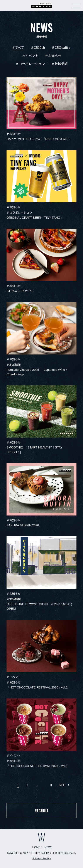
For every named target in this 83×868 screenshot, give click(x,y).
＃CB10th (38, 48)
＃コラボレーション (30, 64)
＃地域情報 (60, 64)
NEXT (63, 785)
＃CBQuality (61, 48)
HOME (36, 847)
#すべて (18, 48)
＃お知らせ (53, 56)
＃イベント (30, 56)
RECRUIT (41, 811)
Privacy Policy (42, 858)
